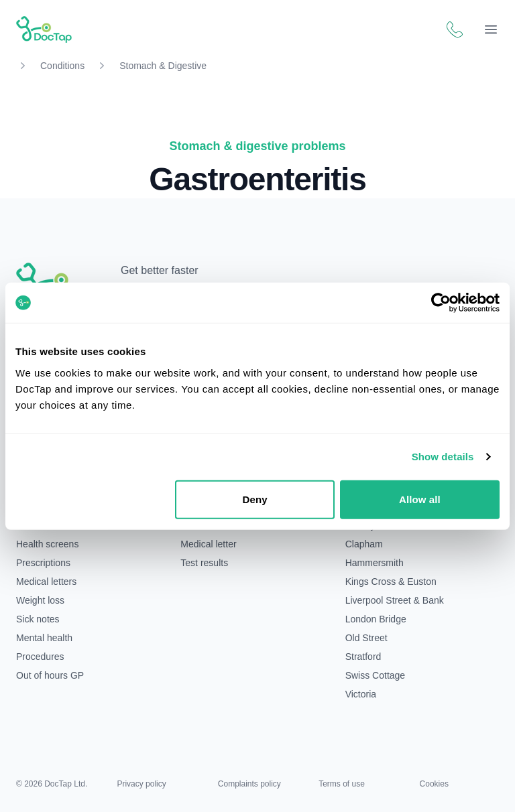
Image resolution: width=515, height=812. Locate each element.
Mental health (44, 638)
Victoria (361, 694)
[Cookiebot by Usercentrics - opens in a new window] (441, 303)
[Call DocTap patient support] (455, 29)
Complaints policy (249, 784)
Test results (204, 563)
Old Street (366, 638)
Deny (255, 499)
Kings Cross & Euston (391, 582)
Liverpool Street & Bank (395, 600)
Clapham (364, 544)
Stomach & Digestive (163, 66)
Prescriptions (43, 563)
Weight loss (40, 600)
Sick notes (38, 619)
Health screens (47, 544)
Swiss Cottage (375, 675)
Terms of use (342, 784)
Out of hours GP (50, 675)
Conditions (62, 66)
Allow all (420, 499)
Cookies (434, 784)
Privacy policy (141, 784)
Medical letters (46, 582)
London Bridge (376, 619)
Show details (443, 457)
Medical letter (208, 544)
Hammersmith (375, 563)
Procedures (40, 657)
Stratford (363, 657)
